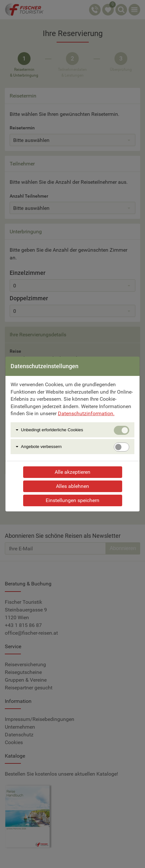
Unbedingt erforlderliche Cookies (52, 430)
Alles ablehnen (72, 486)
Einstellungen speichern (72, 500)
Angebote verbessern (41, 447)
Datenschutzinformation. (86, 413)
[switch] (122, 447)
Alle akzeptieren (72, 472)
